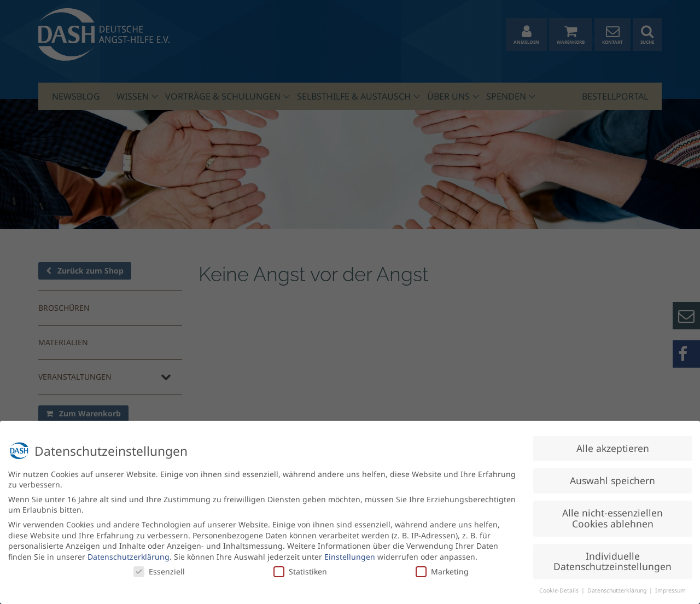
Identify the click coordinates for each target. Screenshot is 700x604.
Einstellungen (350, 553)
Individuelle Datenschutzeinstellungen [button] (612, 557)
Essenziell (159, 568)
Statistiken (300, 568)
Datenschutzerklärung (129, 553)
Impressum (670, 587)
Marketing (442, 568)
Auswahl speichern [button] (612, 477)
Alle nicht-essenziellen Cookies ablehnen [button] (612, 515)
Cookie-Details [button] (560, 587)
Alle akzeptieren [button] (613, 445)
